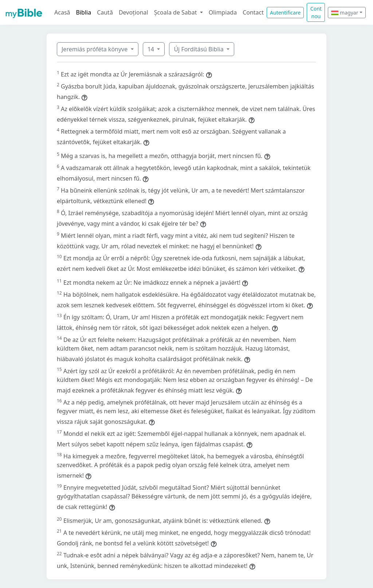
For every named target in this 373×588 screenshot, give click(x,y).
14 (152, 49)
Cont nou (316, 12)
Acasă (62, 12)
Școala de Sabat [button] (176, 12)
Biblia (84, 12)
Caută (105, 12)
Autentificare (285, 13)
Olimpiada (223, 12)
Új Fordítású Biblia (199, 49)
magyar (345, 13)
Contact (253, 12)
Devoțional (134, 12)
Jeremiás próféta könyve (95, 49)
